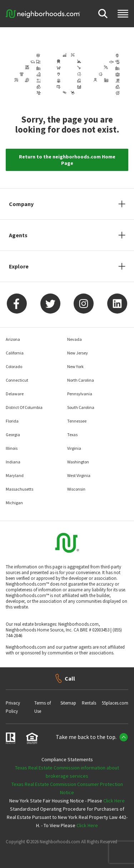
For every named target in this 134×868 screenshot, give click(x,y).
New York (75, 366)
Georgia (13, 435)
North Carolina (81, 380)
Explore (19, 266)
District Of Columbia (24, 407)
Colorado (14, 366)
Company (21, 204)
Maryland (15, 475)
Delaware (15, 394)
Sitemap (68, 703)
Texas (72, 435)
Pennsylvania (80, 394)
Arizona (13, 339)
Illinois (12, 448)
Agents (18, 235)
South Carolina (81, 407)
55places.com (115, 703)
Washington (78, 462)
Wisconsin (76, 489)
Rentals (89, 703)
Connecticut (17, 380)
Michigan (14, 503)
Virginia (74, 448)
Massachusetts (19, 489)
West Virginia (79, 475)
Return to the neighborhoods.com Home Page (67, 160)
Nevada (75, 339)
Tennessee (77, 421)
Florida (12, 421)
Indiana (13, 462)
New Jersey (78, 353)
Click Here (114, 801)
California (15, 353)
